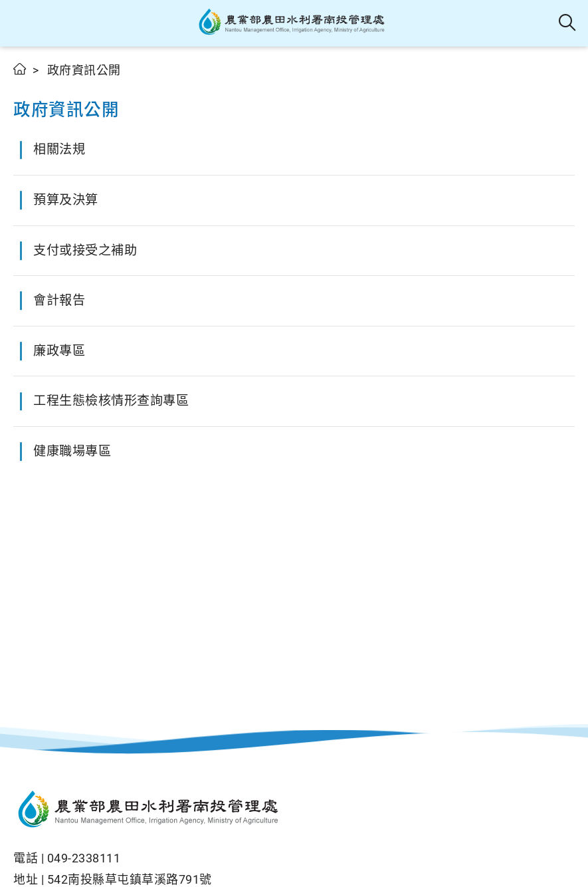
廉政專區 (59, 351)
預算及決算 (66, 200)
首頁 (20, 69)
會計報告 (59, 300)
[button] (22, 23)
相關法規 (59, 149)
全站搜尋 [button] (568, 23)
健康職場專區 (72, 451)
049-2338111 (84, 858)
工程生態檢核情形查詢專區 (111, 401)
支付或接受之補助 (85, 250)
